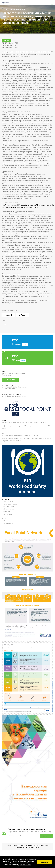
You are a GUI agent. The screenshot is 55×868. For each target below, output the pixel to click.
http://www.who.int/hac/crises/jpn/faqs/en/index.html (20, 207)
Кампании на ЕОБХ (8, 523)
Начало (5, 9)
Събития (5, 521)
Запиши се (47, 836)
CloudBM (36, 847)
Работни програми (8, 509)
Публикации (6, 512)
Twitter (22, 315)
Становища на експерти (10, 504)
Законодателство (8, 501)
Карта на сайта (7, 514)
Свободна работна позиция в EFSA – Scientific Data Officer (20, 435)
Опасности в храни (9, 506)
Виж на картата (10, 380)
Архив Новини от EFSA (18, 9)
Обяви (27, 358)
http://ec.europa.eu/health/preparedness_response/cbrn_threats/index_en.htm (28, 205)
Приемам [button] (45, 862)
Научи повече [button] (26, 865)
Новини (26, 344)
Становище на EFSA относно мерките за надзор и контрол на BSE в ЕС (24, 423)
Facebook (8, 315)
